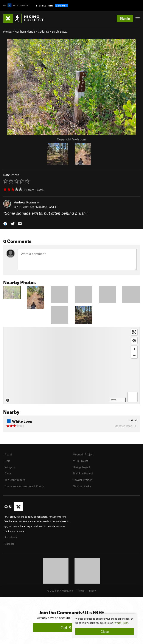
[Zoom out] (134, 355)
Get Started (72, 627)
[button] (5, 223)
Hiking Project (81, 467)
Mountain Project (83, 454)
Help (7, 461)
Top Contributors (15, 480)
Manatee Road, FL (47, 207)
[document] (105, 626)
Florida (7, 31)
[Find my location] (134, 341)
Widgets (10, 467)
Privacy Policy (121, 623)
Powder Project (82, 480)
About (8, 454)
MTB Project (80, 461)
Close (105, 631)
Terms (81, 590)
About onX (11, 537)
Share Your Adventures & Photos (24, 486)
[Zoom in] (134, 349)
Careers (9, 544)
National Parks (82, 486)
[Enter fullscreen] (134, 332)
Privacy (92, 590)
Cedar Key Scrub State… (53, 31)
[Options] (133, 397)
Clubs (8, 473)
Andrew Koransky (27, 202)
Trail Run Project (83, 473)
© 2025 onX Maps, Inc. (60, 590)
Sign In (125, 18)
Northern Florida (25, 31)
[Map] (71, 365)
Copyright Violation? (72, 139)
